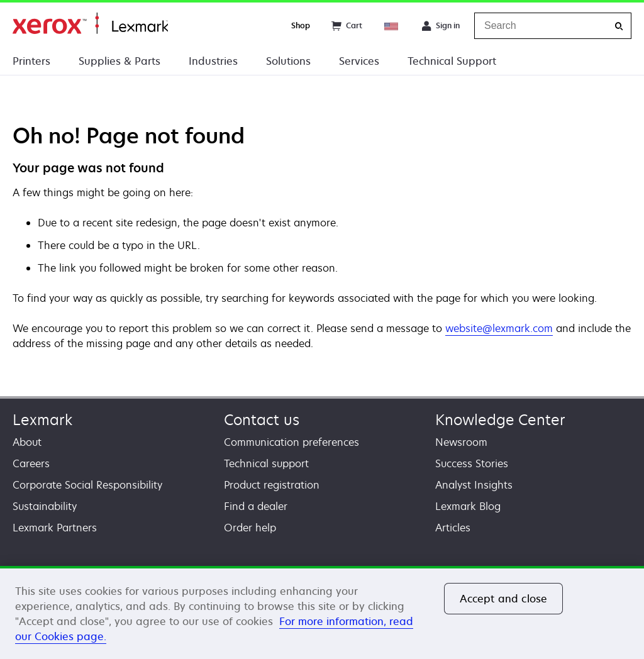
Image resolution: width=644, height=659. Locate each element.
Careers (31, 463)
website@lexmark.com (499, 328)
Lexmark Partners (55, 528)
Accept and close (504, 599)
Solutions (288, 61)
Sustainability (45, 506)
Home (90, 24)
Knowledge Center (500, 420)
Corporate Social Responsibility (87, 485)
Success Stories (472, 463)
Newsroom (461, 442)
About (27, 442)
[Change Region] (392, 26)
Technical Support (452, 61)
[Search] (619, 26)
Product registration (272, 485)
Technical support (266, 463)
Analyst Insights (474, 485)
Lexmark (42, 420)
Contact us (262, 420)
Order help (250, 528)
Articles (453, 528)
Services (359, 61)
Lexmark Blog (468, 506)
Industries (213, 61)
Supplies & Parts (119, 61)
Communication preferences (291, 442)
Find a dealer (256, 506)
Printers (31, 61)
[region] (322, 612)
